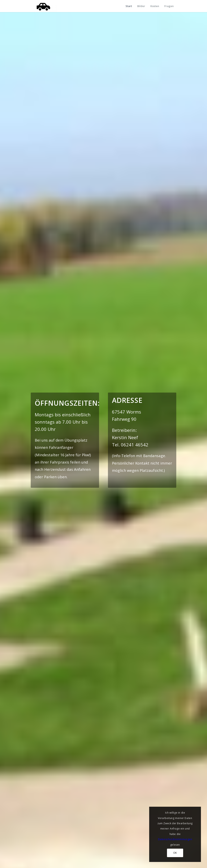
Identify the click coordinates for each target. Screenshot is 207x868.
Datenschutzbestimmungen (175, 839)
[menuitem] (129, 6)
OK (175, 853)
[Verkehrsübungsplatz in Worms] (44, 6)
